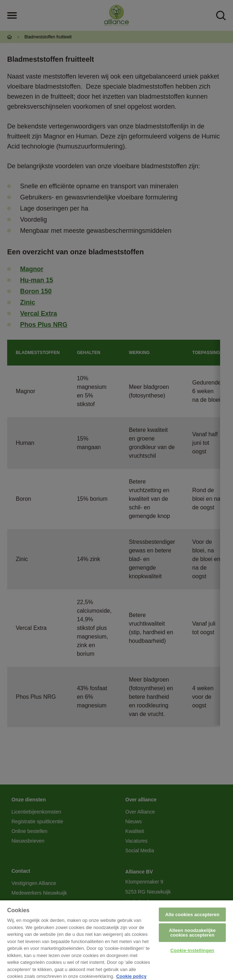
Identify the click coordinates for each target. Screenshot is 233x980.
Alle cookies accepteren (192, 915)
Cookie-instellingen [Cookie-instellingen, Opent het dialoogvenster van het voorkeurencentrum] (192, 950)
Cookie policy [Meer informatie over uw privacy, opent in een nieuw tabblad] (131, 976)
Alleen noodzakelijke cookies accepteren (192, 933)
